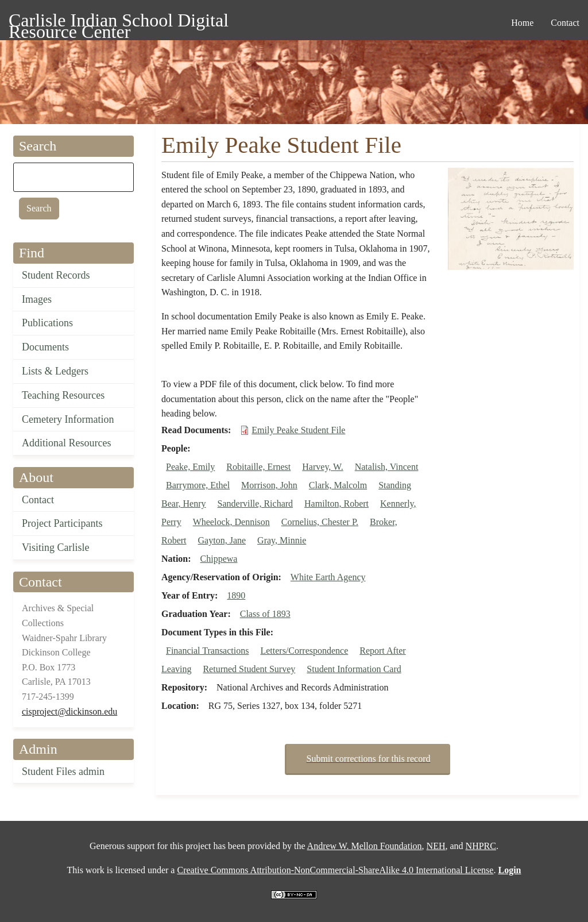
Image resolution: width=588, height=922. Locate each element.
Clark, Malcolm (338, 485)
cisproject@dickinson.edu (69, 711)
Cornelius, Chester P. (320, 522)
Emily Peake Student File (298, 430)
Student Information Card (354, 669)
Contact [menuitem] (565, 23)
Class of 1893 (265, 614)
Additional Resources (66, 443)
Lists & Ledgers (55, 371)
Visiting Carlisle (55, 547)
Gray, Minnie (282, 540)
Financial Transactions (207, 651)
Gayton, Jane (222, 540)
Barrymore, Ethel (198, 485)
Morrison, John (269, 485)
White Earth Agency (328, 577)
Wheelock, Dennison (231, 522)
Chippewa (219, 559)
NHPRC (481, 846)
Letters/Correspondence (304, 651)
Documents (45, 347)
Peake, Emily (190, 467)
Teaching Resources (63, 395)
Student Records (56, 275)
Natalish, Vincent (387, 467)
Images (37, 299)
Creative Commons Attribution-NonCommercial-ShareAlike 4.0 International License (335, 870)
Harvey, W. (322, 467)
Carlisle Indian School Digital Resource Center (119, 22)
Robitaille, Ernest (258, 467)
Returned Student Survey (249, 669)
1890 (236, 595)
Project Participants (62, 523)
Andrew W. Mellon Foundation (365, 846)
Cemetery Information (68, 419)
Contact (38, 500)
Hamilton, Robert (336, 504)
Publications (47, 323)
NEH (436, 846)
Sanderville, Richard (256, 504)
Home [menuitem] (522, 23)
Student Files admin (63, 771)
